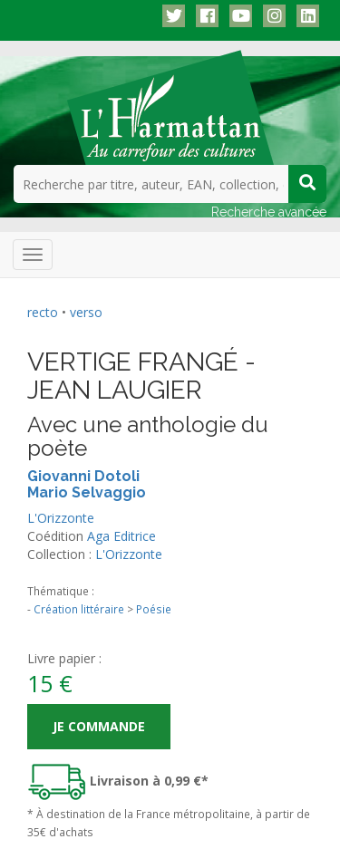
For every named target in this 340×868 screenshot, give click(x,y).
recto (43, 312)
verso (86, 312)
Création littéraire (79, 609)
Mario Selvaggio (87, 492)
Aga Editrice (121, 536)
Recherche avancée (269, 212)
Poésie (154, 609)
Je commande (99, 726)
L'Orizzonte (61, 518)
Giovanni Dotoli (83, 476)
